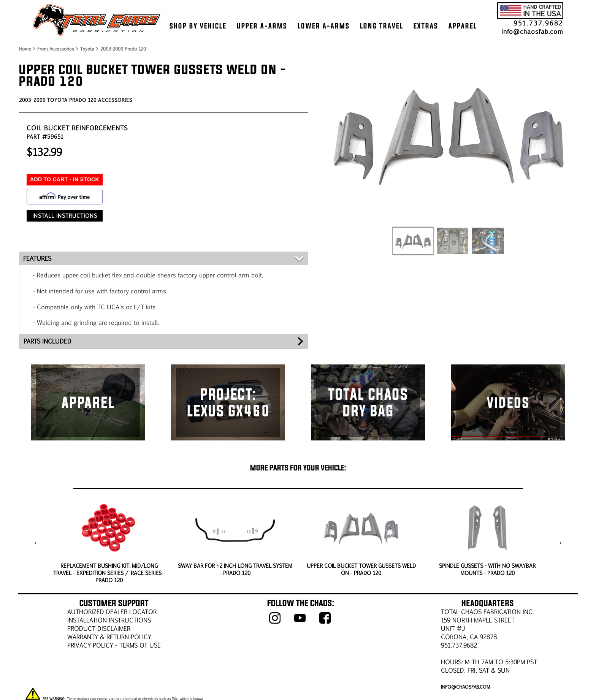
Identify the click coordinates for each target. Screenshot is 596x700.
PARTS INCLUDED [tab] (48, 341)
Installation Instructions (109, 620)
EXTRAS (426, 26)
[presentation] (36, 543)
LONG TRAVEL (382, 26)
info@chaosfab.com (532, 31)
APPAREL (463, 26)
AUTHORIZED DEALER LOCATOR (112, 612)
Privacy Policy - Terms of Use (114, 645)
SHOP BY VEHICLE (198, 26)
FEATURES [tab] (37, 258)
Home (25, 49)
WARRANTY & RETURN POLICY (109, 637)
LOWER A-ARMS (324, 26)
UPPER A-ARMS (262, 26)
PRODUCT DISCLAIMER (99, 628)
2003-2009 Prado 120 (123, 49)
